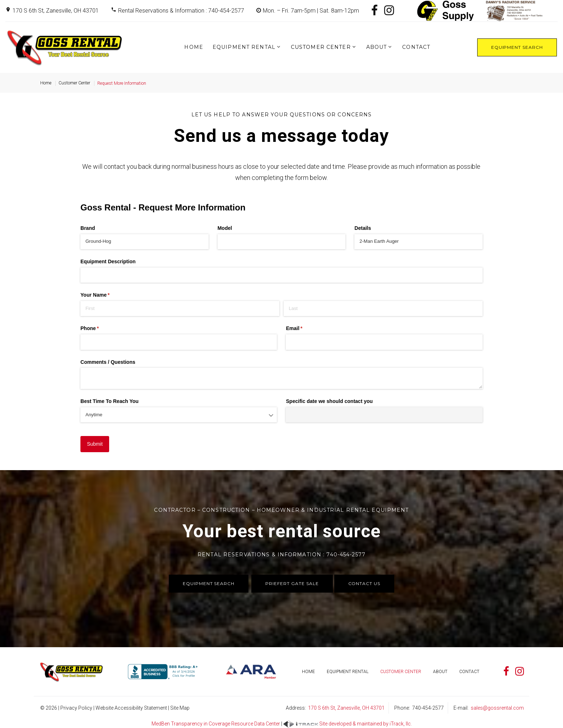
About (377, 47)
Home (194, 47)
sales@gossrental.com (497, 708)
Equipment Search (517, 47)
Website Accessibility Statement (131, 708)
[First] (180, 309)
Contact (416, 47)
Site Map (180, 708)
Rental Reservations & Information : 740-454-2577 (181, 11)
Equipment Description (108, 261)
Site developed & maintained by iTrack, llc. (348, 724)
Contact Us (364, 583)
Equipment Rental (244, 47)
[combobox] (179, 415)
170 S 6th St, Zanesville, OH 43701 (56, 11)
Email (304, 329)
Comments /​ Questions (108, 362)
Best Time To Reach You (110, 401)
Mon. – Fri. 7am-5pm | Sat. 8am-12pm (311, 11)
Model (225, 228)
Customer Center (321, 47)
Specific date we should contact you (329, 401)
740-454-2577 (428, 708)
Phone (100, 329)
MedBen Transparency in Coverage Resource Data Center (216, 724)
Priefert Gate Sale (292, 583)
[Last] (383, 309)
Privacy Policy (76, 708)
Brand (88, 228)
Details (363, 228)
